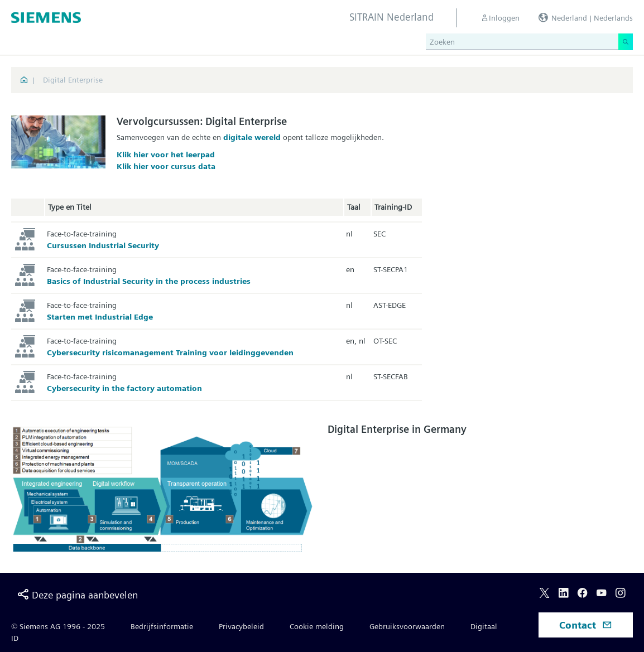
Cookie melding (317, 626)
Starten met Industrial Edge (100, 317)
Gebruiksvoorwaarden (407, 626)
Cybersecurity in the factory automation (124, 388)
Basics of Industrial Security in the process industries (149, 281)
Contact (586, 625)
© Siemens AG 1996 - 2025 (58, 626)
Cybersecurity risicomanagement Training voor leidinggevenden (170, 352)
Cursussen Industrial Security (103, 245)
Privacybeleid (241, 626)
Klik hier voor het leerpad (166, 154)
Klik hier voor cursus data (166, 166)
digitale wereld (253, 137)
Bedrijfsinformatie (162, 626)
